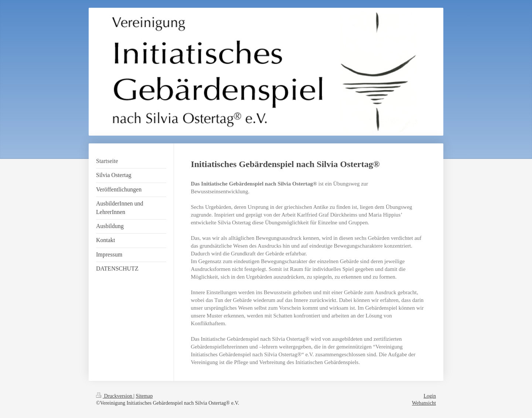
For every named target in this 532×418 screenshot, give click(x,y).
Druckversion (115, 396)
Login (430, 396)
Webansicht (424, 403)
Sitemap (144, 396)
